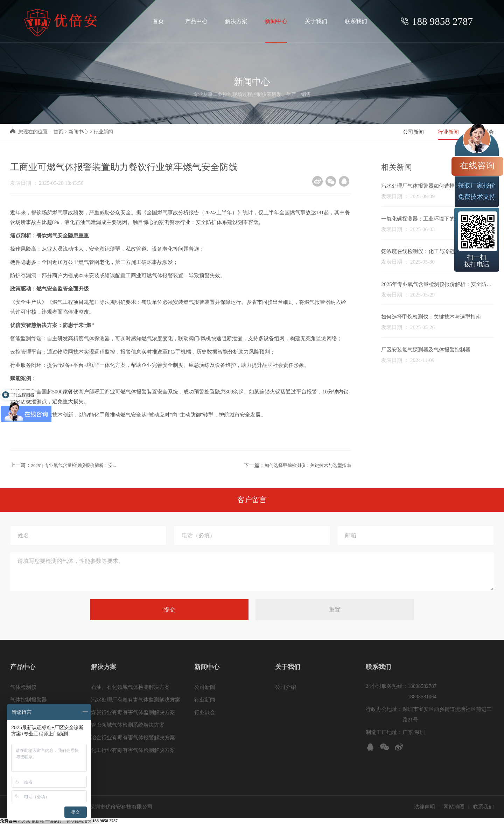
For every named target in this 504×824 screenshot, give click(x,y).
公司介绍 (286, 687)
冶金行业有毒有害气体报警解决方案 (133, 738)
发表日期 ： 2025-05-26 (408, 327)
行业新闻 (103, 132)
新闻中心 (78, 132)
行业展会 (205, 712)
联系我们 (483, 807)
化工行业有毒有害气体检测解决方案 (133, 750)
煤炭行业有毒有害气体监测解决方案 (133, 712)
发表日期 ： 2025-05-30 (408, 262)
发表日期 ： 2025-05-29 (408, 295)
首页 (58, 132)
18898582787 (422, 686)
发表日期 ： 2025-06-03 (408, 229)
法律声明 (425, 807)
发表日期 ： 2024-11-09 (408, 360)
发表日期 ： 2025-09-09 (408, 196)
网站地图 (454, 807)
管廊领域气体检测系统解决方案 (128, 725)
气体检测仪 (23, 687)
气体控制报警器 (29, 700)
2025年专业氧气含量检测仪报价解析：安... (80, 465)
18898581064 (422, 697)
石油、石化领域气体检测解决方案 (130, 687)
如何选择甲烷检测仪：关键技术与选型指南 (301, 465)
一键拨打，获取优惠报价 (81, 821)
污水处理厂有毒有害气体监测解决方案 (136, 700)
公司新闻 (413, 132)
